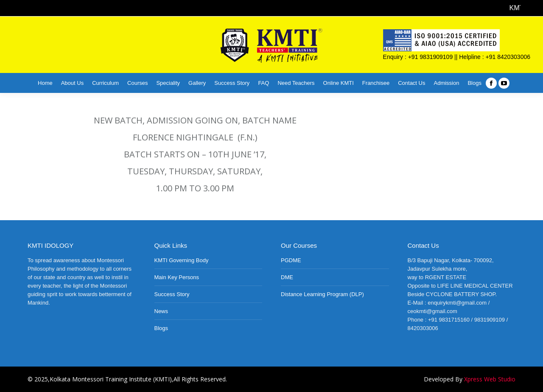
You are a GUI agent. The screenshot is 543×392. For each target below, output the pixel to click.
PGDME (291, 260)
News (161, 311)
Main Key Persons (177, 277)
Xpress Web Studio (490, 379)
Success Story (172, 294)
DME (287, 277)
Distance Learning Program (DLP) (322, 294)
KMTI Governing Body (182, 260)
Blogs (161, 328)
